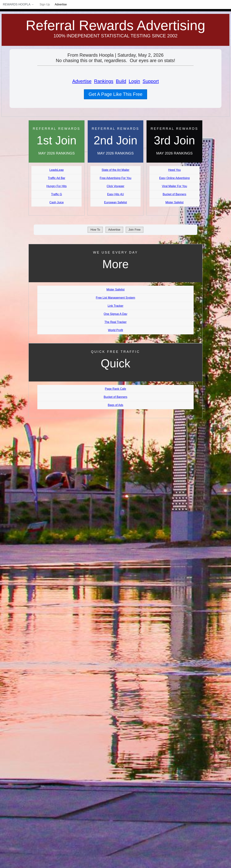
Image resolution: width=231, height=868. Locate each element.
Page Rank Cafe (115, 389)
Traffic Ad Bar (56, 178)
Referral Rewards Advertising (116, 25)
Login (134, 81)
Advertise (61, 4)
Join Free (135, 230)
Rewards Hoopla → (18, 4)
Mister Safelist (174, 202)
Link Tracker (115, 306)
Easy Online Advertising (174, 178)
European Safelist (115, 202)
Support (151, 81)
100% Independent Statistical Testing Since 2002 (116, 36)
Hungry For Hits (56, 186)
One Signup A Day (116, 314)
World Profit (115, 330)
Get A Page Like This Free (115, 94)
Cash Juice (57, 202)
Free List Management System (115, 298)
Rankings (104, 81)
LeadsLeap (57, 170)
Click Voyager (115, 186)
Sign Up (45, 4)
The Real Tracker (116, 322)
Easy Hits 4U (115, 194)
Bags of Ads (115, 405)
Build (121, 81)
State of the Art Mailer (115, 170)
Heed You (174, 170)
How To (95, 230)
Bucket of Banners (174, 194)
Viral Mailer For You (174, 186)
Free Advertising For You (115, 178)
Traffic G (56, 194)
